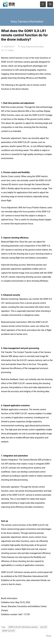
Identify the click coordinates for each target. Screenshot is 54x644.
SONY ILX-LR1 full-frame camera (23, 627)
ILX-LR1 (44, 627)
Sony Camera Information (27, 22)
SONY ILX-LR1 (9, 631)
